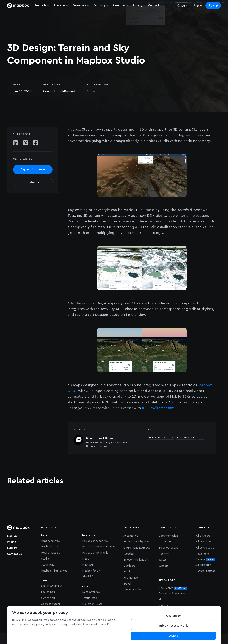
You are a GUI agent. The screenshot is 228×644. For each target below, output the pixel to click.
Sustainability (203, 565)
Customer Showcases (172, 594)
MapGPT (88, 559)
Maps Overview (51, 541)
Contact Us (14, 554)
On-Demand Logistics (137, 548)
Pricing (12, 542)
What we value (205, 548)
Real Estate (131, 578)
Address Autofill (51, 604)
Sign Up (12, 536)
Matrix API (88, 565)
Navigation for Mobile (95, 553)
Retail (127, 572)
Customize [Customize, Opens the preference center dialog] (173, 616)
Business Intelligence (136, 542)
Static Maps (48, 565)
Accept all (173, 636)
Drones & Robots (134, 590)
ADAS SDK (89, 577)
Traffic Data (90, 598)
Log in (198, 5)
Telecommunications (136, 560)
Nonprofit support (207, 571)
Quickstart (165, 542)
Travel (127, 584)
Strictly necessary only (173, 626)
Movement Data (92, 604)
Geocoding (48, 598)
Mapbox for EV (91, 571)
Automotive (131, 536)
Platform (164, 554)
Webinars (164, 606)
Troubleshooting (169, 548)
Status (163, 560)
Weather (129, 554)
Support (12, 548)
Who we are (203, 536)
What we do (203, 542)
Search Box (48, 592)
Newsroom (202, 554)
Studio (45, 559)
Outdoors (129, 566)
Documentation (168, 536)
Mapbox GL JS (50, 547)
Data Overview (92, 592)
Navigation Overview (95, 541)
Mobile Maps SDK (52, 553)
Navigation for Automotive (99, 547)
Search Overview (52, 586)
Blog (161, 600)
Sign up (213, 5)
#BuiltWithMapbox (158, 408)
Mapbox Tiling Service (54, 571)
